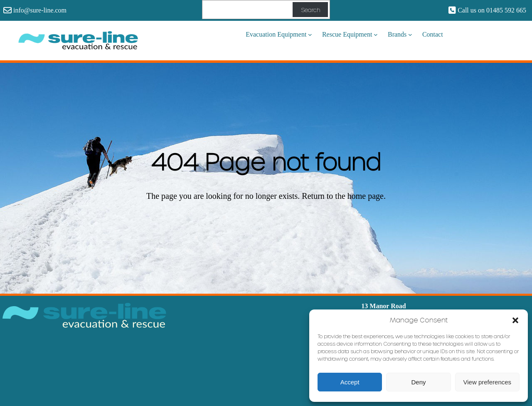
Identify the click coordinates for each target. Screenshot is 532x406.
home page (366, 196)
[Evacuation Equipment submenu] (310, 35)
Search (310, 10)
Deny (418, 382)
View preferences (488, 382)
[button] (515, 320)
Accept (350, 382)
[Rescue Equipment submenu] (376, 35)
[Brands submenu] (410, 35)
